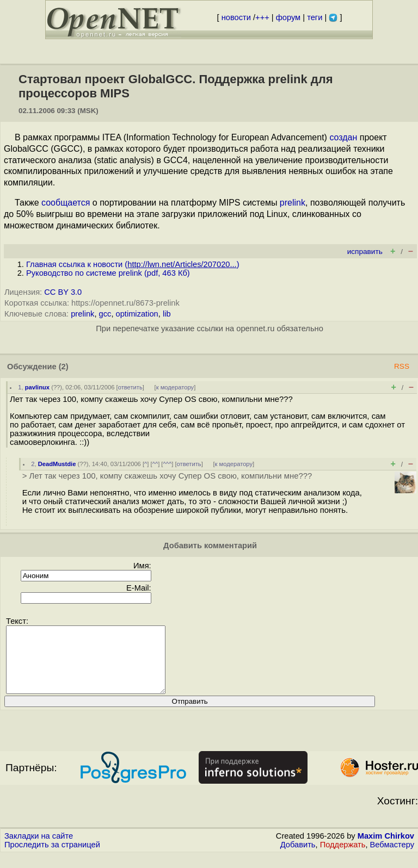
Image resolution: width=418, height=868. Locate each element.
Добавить (298, 858)
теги (315, 17)
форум (288, 17)
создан (343, 137)
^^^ (167, 464)
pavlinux (37, 387)
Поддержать (343, 858)
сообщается (66, 203)
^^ (155, 464)
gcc (105, 314)
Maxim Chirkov (386, 849)
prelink (293, 203)
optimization (137, 314)
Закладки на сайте (39, 849)
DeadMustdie (57, 464)
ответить (130, 387)
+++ (262, 17)
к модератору (175, 387)
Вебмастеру (392, 858)
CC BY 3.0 (63, 292)
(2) (64, 367)
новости (236, 17)
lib (167, 314)
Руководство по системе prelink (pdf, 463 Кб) (108, 273)
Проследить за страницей (52, 858)
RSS (402, 366)
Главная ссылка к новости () (133, 264)
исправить (365, 252)
